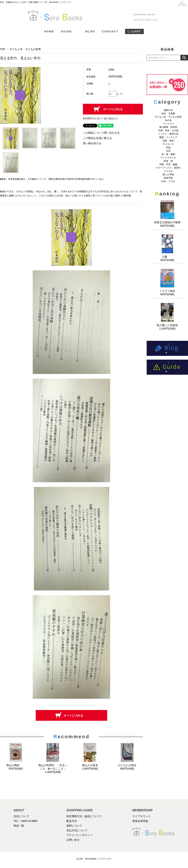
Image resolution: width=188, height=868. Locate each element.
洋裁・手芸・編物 (169, 164)
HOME (49, 31)
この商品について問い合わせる (101, 133)
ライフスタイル (168, 158)
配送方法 (72, 821)
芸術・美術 (168, 141)
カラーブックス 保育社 (168, 168)
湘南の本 (168, 110)
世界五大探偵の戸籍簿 (167, 222)
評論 (168, 147)
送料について (74, 826)
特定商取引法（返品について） (85, 816)
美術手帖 (168, 178)
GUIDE (66, 31)
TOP (3, 49)
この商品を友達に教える (97, 138)
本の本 (168, 120)
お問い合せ (73, 840)
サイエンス (168, 144)
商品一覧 (19, 826)
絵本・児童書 (168, 114)
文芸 (168, 151)
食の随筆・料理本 (168, 127)
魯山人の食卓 (90, 765)
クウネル (168, 171)
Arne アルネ (168, 181)
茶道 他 (168, 161)
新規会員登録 (140, 821)
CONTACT (110, 31)
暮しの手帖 (168, 175)
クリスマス (168, 124)
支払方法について (77, 830)
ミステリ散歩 (167, 291)
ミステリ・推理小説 (168, 134)
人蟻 (167, 257)
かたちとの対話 (127, 765)
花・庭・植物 (168, 154)
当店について (21, 816)
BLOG (90, 31)
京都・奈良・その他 (168, 130)
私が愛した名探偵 (167, 325)
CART (136, 31)
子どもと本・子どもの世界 (25, 49)
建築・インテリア (168, 137)
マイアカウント (142, 816)
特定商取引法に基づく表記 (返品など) (100, 118)
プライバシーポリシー (80, 835)
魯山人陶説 (16, 765)
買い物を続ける (92, 143)
